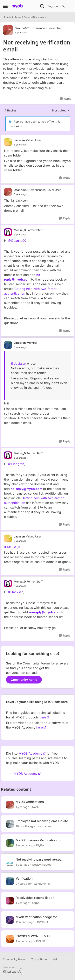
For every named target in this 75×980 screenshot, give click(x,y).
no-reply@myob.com (26, 489)
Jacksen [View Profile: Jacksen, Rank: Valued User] (19, 140)
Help (56, 959)
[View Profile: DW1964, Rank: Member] (10, 920)
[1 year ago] (22, 807)
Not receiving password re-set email (38, 860)
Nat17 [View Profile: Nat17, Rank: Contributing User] (36, 807)
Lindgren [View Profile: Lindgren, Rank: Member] (20, 343)
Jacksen (20, 363)
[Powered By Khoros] (37, 971)
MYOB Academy (31, 753)
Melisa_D (14, 547)
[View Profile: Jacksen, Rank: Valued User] (8, 142)
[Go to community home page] (17, 6)
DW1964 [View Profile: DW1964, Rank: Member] (43, 922)
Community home (24, 680)
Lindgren (18, 464)
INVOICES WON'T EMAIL (33, 936)
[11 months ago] (25, 922)
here (43, 717)
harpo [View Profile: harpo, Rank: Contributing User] (36, 903)
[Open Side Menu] (5, 6)
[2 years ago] (23, 884)
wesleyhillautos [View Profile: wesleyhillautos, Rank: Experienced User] (42, 864)
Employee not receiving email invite (42, 821)
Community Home (14, 959)
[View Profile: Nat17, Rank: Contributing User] (10, 805)
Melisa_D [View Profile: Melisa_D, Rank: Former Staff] (20, 230)
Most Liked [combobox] (61, 111)
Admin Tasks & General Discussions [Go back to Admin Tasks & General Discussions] (25, 17)
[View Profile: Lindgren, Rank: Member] (8, 345)
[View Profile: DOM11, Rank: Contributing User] (10, 939)
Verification (24, 878)
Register (53, 6)
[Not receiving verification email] (27, 145)
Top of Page (39, 959)
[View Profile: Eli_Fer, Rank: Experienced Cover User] (10, 843)
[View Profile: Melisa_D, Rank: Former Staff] (8, 232)
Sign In (66, 6)
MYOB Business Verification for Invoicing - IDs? (39, 840)
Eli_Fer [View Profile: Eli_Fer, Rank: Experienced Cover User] (40, 845)
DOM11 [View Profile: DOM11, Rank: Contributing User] (41, 941)
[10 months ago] (25, 826)
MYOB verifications (30, 802)
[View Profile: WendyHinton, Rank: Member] (10, 881)
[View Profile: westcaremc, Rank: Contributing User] (10, 824)
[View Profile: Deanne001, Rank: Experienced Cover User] (8, 30)
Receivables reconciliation (35, 898)
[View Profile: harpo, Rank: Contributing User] (10, 901)
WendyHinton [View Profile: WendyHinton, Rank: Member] (42, 884)
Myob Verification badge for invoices (36, 917)
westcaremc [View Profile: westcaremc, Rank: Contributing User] (45, 826)
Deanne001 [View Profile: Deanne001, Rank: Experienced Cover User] (22, 28)
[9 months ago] (24, 845)
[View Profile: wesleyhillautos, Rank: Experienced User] (10, 862)
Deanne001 (19, 241)
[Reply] (65, 99)
